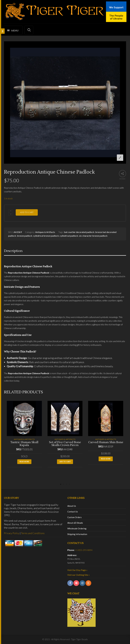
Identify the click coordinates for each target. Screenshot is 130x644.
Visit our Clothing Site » (78, 575)
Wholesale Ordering (77, 528)
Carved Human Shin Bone (106, 442)
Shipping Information (77, 534)
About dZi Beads (75, 523)
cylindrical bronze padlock (46, 236)
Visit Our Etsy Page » (77, 570)
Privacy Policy (12, 533)
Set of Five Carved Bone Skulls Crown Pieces (65, 444)
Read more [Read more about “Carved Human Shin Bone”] (106, 459)
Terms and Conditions (33, 533)
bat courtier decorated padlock (79, 232)
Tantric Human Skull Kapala (24, 444)
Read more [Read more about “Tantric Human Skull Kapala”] (24, 462)
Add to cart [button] (65, 462)
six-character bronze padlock (93, 236)
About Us (72, 506)
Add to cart (27, 212)
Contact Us (73, 512)
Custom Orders (74, 517)
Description (13, 251)
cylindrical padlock (69, 236)
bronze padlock (25, 236)
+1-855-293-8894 (84, 550)
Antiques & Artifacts (45, 232)
